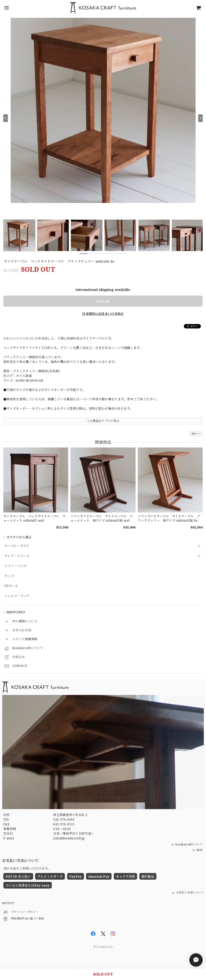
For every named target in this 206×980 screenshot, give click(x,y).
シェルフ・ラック (17, 596)
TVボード (11, 586)
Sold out (103, 301)
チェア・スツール (17, 556)
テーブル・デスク (17, 546)
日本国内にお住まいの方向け (103, 314)
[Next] (200, 118)
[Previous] (6, 118)
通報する (196, 434)
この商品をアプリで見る (103, 421)
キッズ (9, 576)
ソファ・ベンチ (16, 566)
